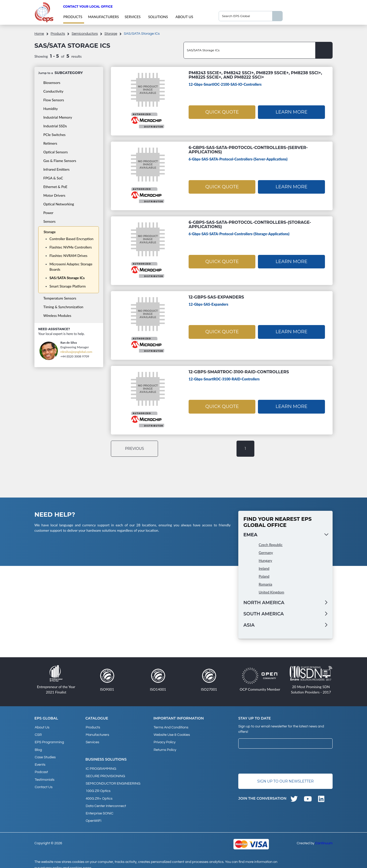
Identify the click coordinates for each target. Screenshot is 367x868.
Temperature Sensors (60, 298)
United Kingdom (271, 592)
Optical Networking (59, 204)
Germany (266, 553)
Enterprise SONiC (99, 808)
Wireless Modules (57, 315)
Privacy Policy (164, 741)
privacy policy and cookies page (66, 862)
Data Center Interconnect (106, 801)
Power (48, 213)
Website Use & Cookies (172, 734)
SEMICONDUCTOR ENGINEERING (113, 780)
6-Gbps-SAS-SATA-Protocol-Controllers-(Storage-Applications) (250, 225)
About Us (184, 17)
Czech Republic (271, 545)
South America (264, 614)
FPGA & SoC (53, 178)
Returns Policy (165, 748)
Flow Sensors (54, 100)
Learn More (291, 111)
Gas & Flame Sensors (60, 161)
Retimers (50, 143)
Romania (265, 584)
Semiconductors (85, 34)
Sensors (49, 221)
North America (264, 603)
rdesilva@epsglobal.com (76, 352)
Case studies (45, 755)
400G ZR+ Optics (99, 794)
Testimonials (44, 775)
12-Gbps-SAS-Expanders (216, 297)
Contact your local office (88, 7)
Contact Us (43, 782)
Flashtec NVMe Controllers (71, 247)
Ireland (264, 568)
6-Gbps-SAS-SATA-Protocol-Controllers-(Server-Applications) (248, 150)
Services (133, 17)
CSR (38, 734)
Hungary (265, 560)
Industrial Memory (58, 117)
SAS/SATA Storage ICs (67, 278)
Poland (264, 576)
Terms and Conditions (171, 727)
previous (135, 449)
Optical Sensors (56, 152)
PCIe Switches (54, 135)
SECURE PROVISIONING (105, 774)
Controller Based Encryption (71, 239)
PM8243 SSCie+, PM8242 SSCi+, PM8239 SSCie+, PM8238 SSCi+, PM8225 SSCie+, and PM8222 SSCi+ (255, 75)
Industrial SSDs (55, 126)
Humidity (51, 109)
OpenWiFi (93, 815)
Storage (111, 34)
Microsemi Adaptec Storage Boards (71, 267)
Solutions (158, 17)
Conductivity (53, 91)
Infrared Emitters (56, 169)
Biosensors (52, 83)
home (39, 34)
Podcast (41, 768)
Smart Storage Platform (68, 286)
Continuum (324, 837)
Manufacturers (103, 17)
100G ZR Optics (98, 787)
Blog (38, 748)
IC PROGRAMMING (101, 767)
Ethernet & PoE (55, 187)
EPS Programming (49, 741)
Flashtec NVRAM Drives (68, 256)
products (73, 17)
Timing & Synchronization (63, 307)
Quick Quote (222, 111)
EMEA (250, 535)
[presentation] (277, 761)
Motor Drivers (54, 195)
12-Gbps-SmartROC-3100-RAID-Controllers (239, 372)
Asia (249, 625)
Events (40, 762)
